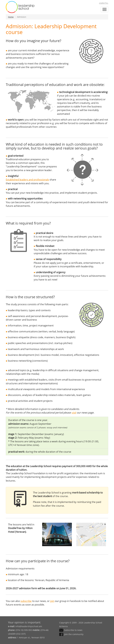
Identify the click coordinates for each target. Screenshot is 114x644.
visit (74, 413)
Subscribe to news (73, 630)
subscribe (26, 601)
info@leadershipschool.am (29, 626)
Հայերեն (104, 3)
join (52, 601)
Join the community (74, 634)
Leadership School (20, 7)
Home (11, 17)
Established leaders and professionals (27, 180)
